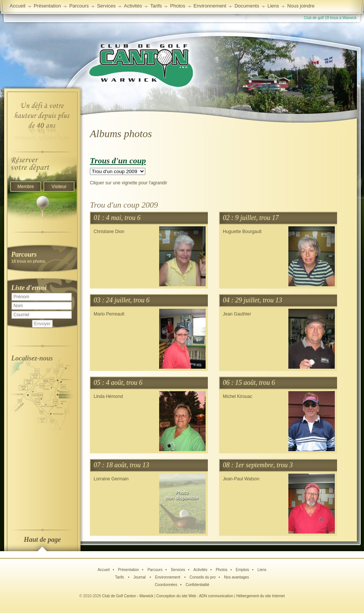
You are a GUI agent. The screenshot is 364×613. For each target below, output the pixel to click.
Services (106, 6)
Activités (201, 570)
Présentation (128, 570)
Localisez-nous (32, 358)
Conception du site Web (176, 596)
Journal (140, 577)
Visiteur (59, 187)
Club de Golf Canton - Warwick (128, 596)
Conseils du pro (202, 577)
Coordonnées (166, 585)
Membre (25, 187)
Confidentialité (197, 585)
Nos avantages (236, 577)
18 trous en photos (42, 257)
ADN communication (216, 596)
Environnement (210, 6)
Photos (222, 570)
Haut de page (43, 540)
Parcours (155, 570)
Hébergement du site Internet (261, 596)
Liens (273, 6)
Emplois (243, 570)
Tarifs (120, 577)
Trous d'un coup (118, 161)
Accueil (18, 6)
